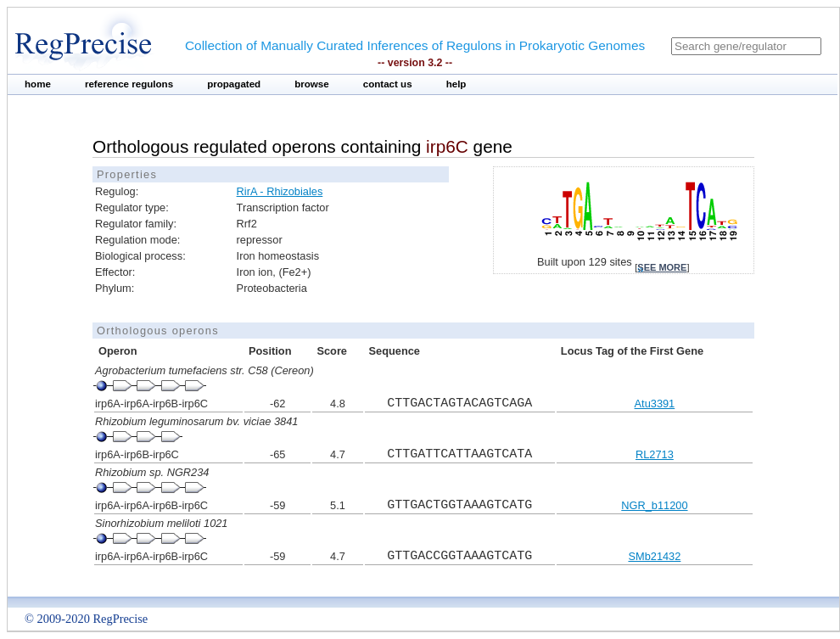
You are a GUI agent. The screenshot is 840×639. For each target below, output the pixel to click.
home (38, 84)
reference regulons (129, 84)
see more (662, 267)
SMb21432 (654, 556)
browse (312, 84)
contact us (388, 84)
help (456, 84)
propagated (234, 84)
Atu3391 (655, 404)
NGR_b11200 (654, 505)
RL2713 (655, 454)
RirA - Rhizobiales (280, 191)
